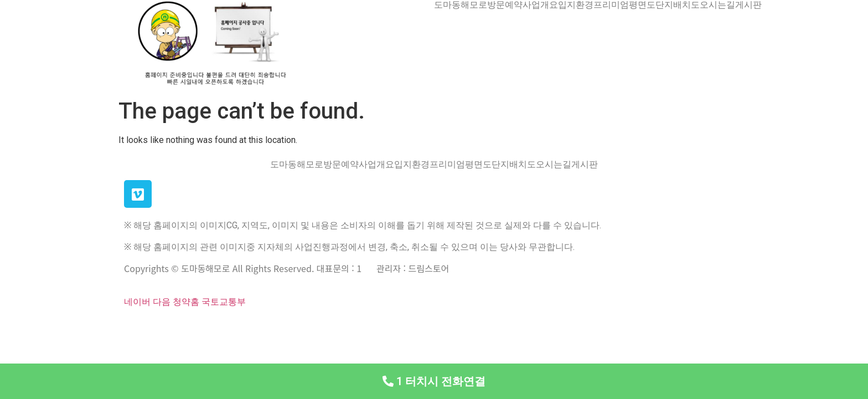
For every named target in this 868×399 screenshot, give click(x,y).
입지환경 (576, 5)
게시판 (748, 5)
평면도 (642, 5)
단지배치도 (678, 5)
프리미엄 (611, 5)
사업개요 (540, 5)
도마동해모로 (461, 5)
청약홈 (186, 302)
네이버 (137, 302)
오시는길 (717, 5)
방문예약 (505, 5)
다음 (162, 302)
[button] (434, 381)
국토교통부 (224, 302)
